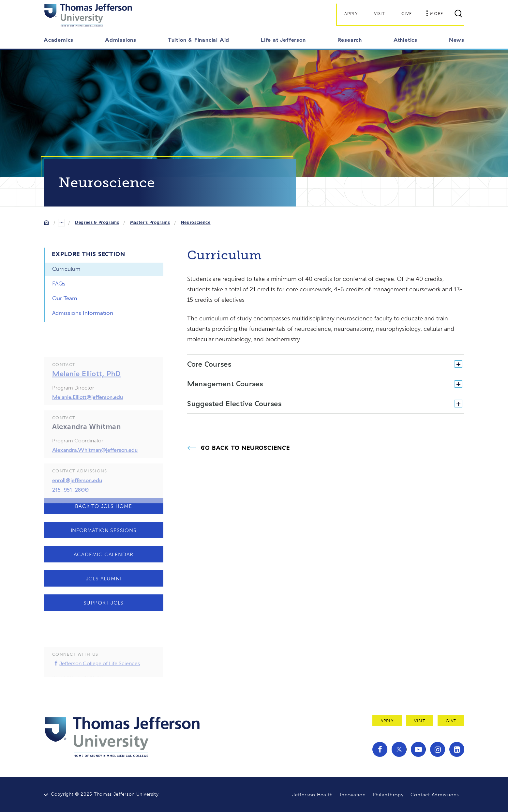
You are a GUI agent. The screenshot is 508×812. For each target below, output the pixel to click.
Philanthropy (388, 795)
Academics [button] (59, 40)
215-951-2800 (70, 498)
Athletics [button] (405, 40)
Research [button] (350, 40)
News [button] (457, 40)
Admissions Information (83, 313)
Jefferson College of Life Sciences (96, 672)
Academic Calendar (104, 554)
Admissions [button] (121, 40)
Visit (380, 14)
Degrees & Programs (97, 222)
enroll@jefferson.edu (77, 489)
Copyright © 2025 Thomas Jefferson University (105, 794)
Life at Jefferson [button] (283, 40)
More (435, 13)
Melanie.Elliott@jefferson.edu (88, 406)
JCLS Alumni (104, 579)
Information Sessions (104, 530)
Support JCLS (104, 603)
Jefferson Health (313, 795)
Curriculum (66, 269)
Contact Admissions (435, 795)
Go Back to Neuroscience (245, 448)
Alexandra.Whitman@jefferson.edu (95, 458)
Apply (351, 14)
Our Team (65, 298)
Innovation (353, 795)
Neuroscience (196, 222)
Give (407, 14)
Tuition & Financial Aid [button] (199, 40)
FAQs (59, 283)
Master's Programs (150, 222)
